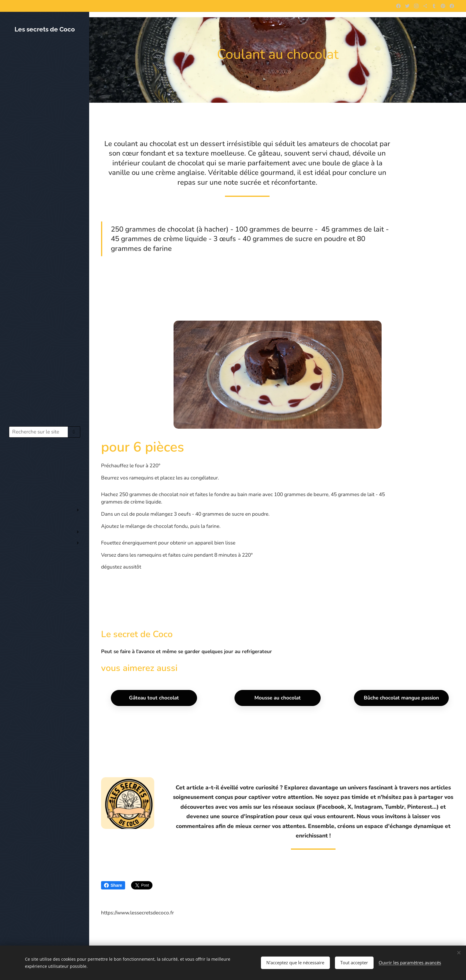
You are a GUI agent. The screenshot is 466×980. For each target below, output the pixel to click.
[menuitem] (45, 459)
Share (113, 885)
